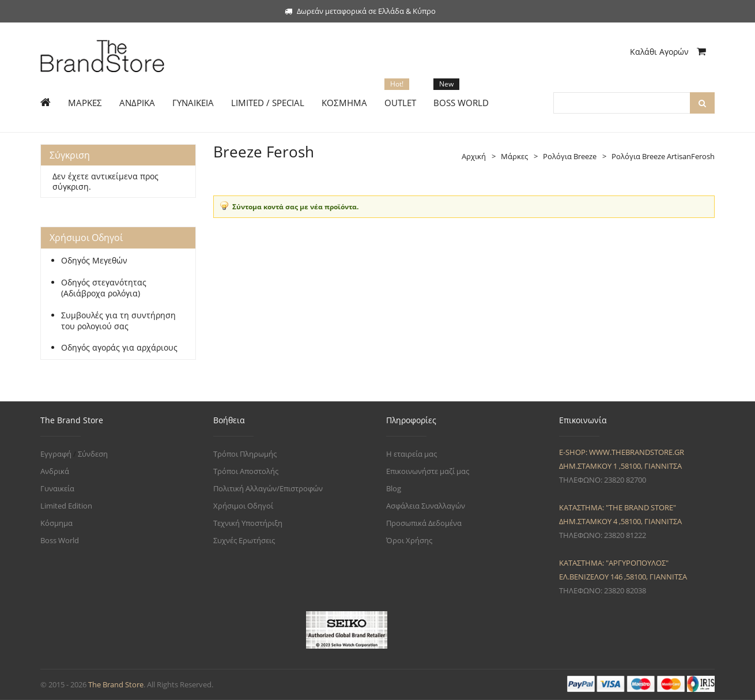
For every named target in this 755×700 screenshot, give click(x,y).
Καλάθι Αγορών (668, 52)
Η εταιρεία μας (412, 454)
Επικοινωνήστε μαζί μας (428, 471)
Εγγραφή (56, 454)
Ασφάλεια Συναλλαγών (426, 506)
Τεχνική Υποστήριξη (248, 523)
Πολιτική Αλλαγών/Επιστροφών (268, 488)
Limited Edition (66, 506)
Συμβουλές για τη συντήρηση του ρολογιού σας (118, 321)
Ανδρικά (55, 471)
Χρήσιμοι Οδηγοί (243, 506)
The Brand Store (116, 684)
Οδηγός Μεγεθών (94, 261)
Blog (394, 488)
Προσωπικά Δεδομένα (424, 523)
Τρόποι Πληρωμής (245, 454)
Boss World (60, 540)
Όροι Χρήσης (409, 540)
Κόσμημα (56, 523)
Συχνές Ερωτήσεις (244, 540)
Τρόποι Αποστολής (246, 471)
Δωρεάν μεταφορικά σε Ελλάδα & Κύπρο (360, 11)
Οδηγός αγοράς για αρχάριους (119, 348)
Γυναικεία (57, 488)
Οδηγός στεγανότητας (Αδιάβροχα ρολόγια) (104, 288)
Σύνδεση (93, 454)
